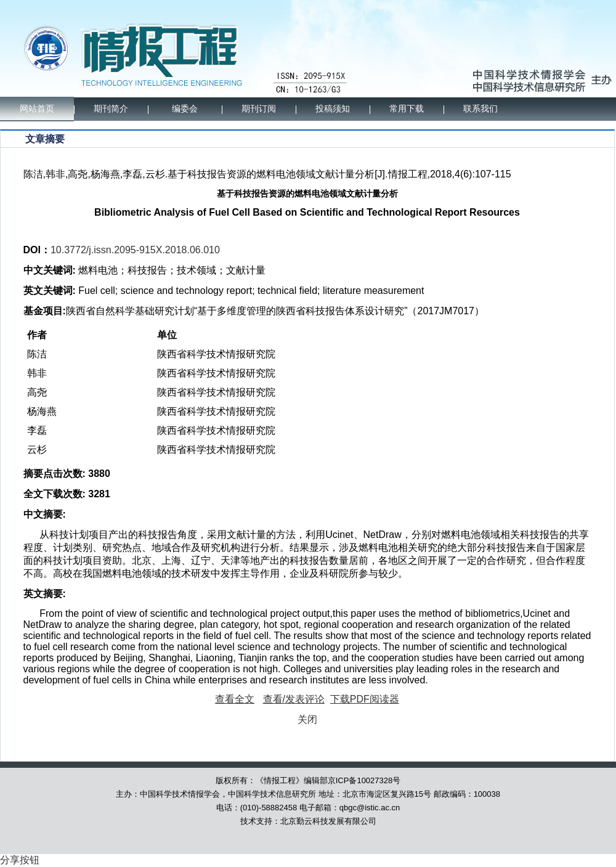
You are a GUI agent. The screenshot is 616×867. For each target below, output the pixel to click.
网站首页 (37, 109)
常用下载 (407, 109)
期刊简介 (111, 109)
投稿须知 (333, 109)
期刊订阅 (259, 109)
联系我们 (480, 109)
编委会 (185, 109)
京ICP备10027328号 (364, 780)
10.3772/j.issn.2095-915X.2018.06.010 (135, 250)
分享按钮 (20, 860)
